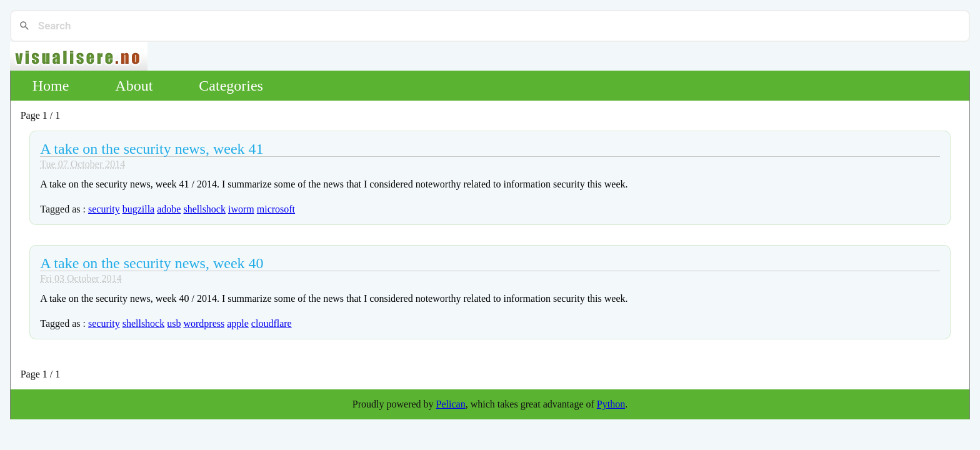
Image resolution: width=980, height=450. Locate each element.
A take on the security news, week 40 (152, 263)
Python (611, 404)
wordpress (204, 323)
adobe (169, 209)
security (104, 209)
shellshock (204, 209)
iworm (241, 209)
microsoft (276, 209)
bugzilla (139, 209)
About (134, 86)
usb (174, 323)
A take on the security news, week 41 (152, 149)
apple (238, 323)
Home (51, 86)
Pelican (451, 404)
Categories (231, 86)
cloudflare (272, 323)
